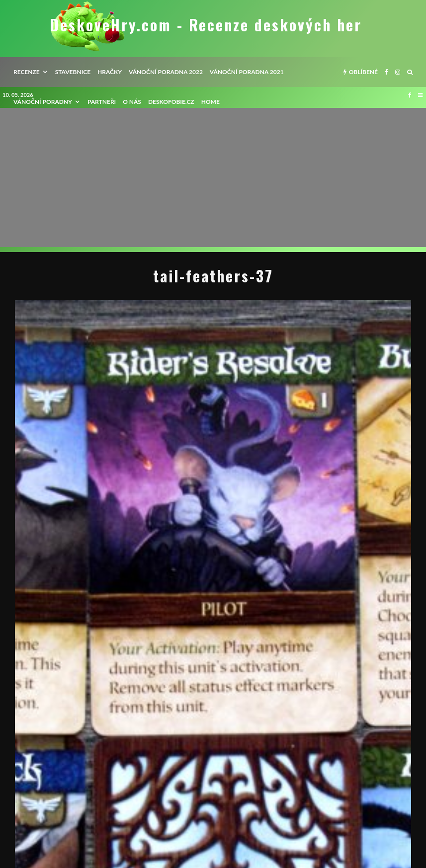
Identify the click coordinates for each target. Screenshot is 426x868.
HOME (211, 102)
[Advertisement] (213, 177)
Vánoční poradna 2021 (247, 72)
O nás (132, 102)
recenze (27, 72)
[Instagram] (398, 72)
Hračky (110, 72)
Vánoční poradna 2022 (166, 72)
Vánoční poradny (43, 102)
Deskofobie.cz (171, 102)
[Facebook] (386, 72)
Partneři (102, 102)
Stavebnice (73, 72)
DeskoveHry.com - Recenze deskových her (206, 25)
